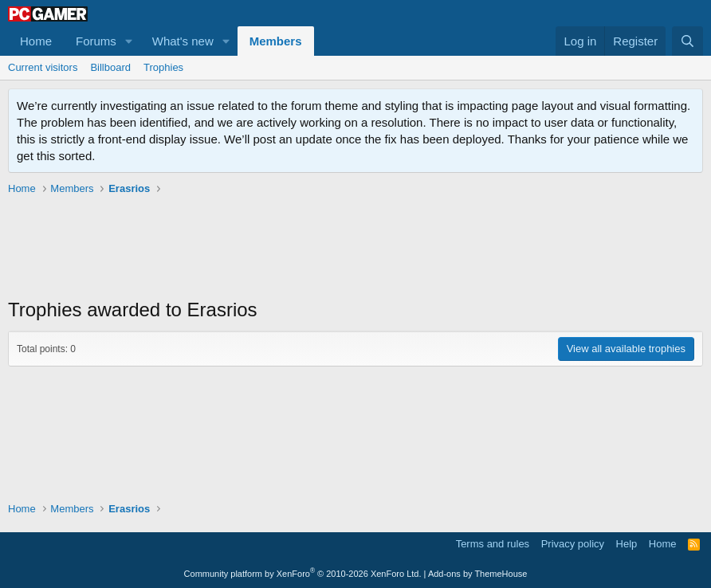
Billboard (110, 67)
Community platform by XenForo (303, 574)
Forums (96, 41)
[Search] (687, 41)
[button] (129, 41)
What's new (183, 41)
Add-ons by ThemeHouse (478, 574)
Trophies (163, 67)
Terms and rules (493, 544)
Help (627, 544)
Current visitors (43, 67)
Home (36, 41)
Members (276, 41)
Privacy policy (573, 544)
